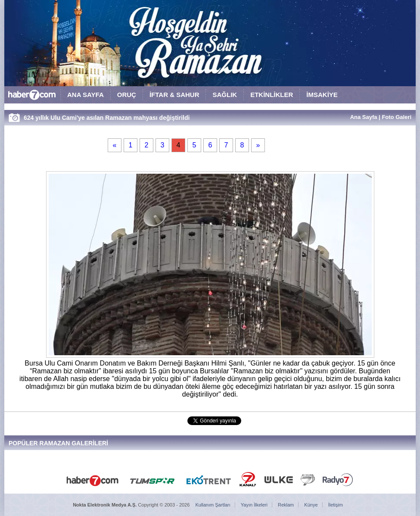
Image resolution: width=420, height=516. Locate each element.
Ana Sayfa (364, 117)
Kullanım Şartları (213, 505)
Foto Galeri (397, 117)
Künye (311, 505)
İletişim (336, 505)
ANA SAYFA (86, 95)
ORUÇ (127, 95)
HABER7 (32, 97)
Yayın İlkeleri (254, 505)
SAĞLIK (225, 95)
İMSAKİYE (322, 95)
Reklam (286, 505)
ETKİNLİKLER (272, 95)
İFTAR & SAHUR (174, 95)
